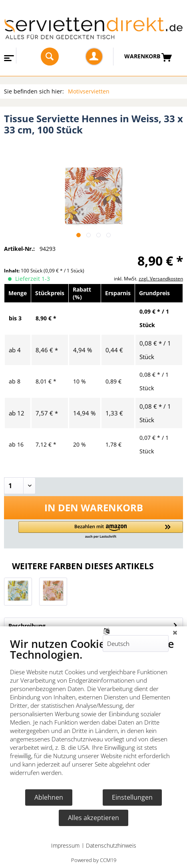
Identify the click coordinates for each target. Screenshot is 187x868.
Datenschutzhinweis (111, 845)
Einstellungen (132, 797)
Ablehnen (49, 797)
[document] (93, 713)
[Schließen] (175, 632)
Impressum (65, 845)
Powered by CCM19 (94, 860)
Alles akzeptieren (93, 818)
